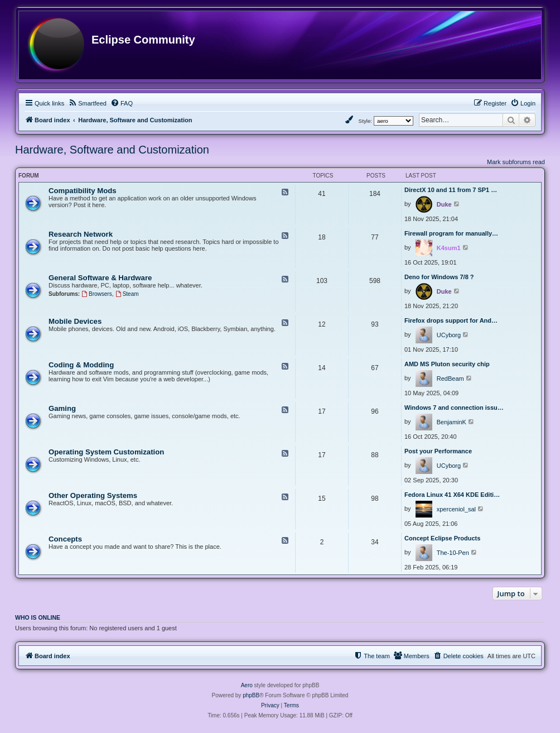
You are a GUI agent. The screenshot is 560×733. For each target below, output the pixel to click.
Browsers (97, 294)
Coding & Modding (81, 365)
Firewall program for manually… (451, 233)
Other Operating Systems (93, 495)
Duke (444, 204)
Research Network (81, 234)
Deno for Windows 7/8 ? (439, 277)
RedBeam (450, 379)
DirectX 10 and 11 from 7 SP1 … (451, 190)
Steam (127, 294)
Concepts (65, 539)
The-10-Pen (453, 553)
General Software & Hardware (100, 278)
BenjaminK (452, 422)
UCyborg (449, 335)
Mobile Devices (75, 321)
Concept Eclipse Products (442, 538)
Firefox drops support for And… (451, 320)
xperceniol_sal (456, 509)
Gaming (62, 408)
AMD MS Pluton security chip (447, 364)
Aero (247, 685)
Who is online (38, 617)
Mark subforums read (516, 162)
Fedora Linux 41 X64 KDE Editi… (452, 495)
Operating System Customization (106, 452)
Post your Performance (438, 451)
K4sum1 (449, 248)
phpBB (251, 695)
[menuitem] (87, 103)
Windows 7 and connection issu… (454, 408)
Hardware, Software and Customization (112, 150)
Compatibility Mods (83, 191)
